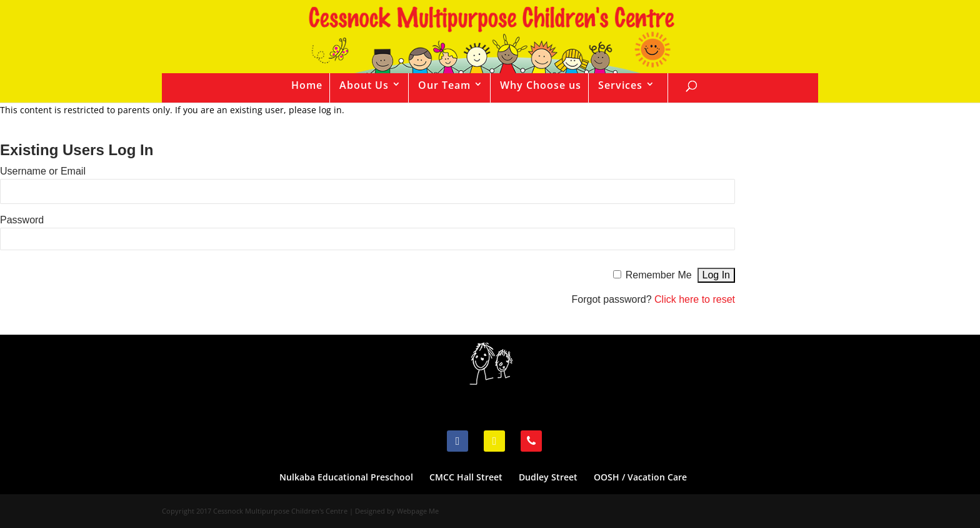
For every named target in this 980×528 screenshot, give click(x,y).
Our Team (444, 85)
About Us (364, 85)
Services (620, 85)
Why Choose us (541, 85)
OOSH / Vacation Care (640, 477)
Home (307, 85)
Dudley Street (548, 477)
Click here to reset (695, 299)
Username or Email (43, 171)
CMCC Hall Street (466, 477)
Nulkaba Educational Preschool (346, 477)
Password (22, 220)
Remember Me (659, 275)
